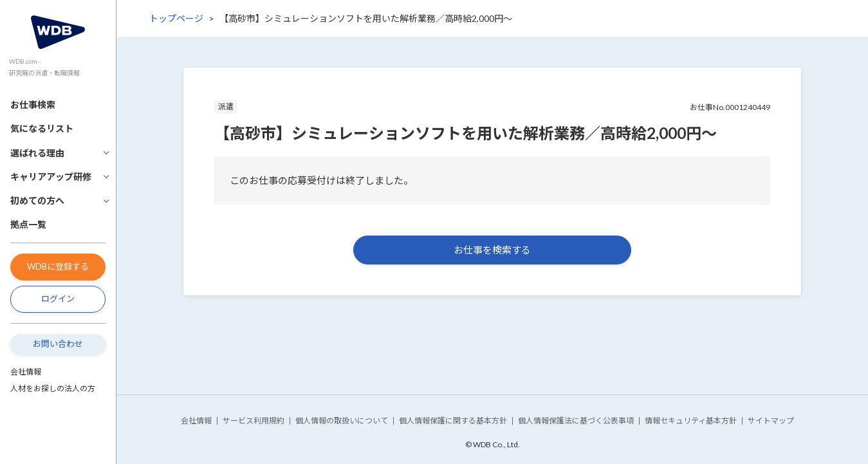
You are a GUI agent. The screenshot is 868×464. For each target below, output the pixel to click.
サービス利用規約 (254, 421)
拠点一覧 (28, 224)
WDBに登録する (58, 266)
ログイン (58, 299)
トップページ (176, 18)
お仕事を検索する (492, 250)
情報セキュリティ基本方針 (691, 421)
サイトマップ (771, 421)
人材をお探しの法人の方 (53, 388)
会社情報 (26, 372)
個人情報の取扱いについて (342, 421)
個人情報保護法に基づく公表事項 (576, 421)
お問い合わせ (58, 344)
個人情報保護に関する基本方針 (453, 421)
